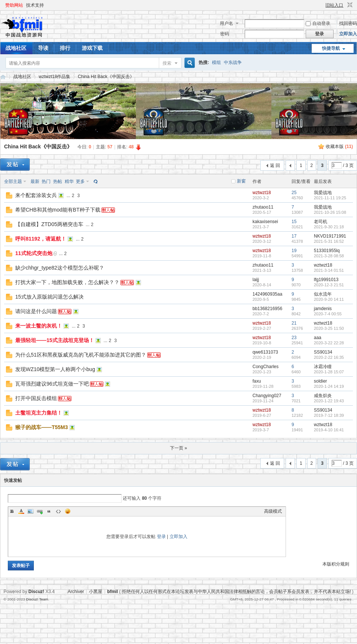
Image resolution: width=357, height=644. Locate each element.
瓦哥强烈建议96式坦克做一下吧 (52, 384)
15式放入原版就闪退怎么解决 (49, 297)
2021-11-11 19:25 (330, 198)
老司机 (321, 222)
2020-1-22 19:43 (329, 401)
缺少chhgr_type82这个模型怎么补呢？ (60, 268)
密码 (225, 34)
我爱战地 (323, 193)
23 (294, 338)
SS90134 (323, 352)
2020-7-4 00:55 (328, 314)
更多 (80, 181)
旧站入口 (334, 5)
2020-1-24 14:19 (329, 386)
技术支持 (35, 5)
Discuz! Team (37, 599)
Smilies (68, 511)
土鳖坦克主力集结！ (39, 413)
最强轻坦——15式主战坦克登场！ (55, 340)
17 (294, 236)
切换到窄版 (349, 5)
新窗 (241, 181)
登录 (161, 537)
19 (294, 251)
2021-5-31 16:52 (329, 241)
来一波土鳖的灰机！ (39, 326)
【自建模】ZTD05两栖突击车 (49, 224)
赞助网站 (14, 5)
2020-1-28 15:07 (329, 372)
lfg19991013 (326, 280)
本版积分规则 (336, 564)
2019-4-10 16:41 (329, 430)
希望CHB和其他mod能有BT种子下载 (58, 210)
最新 (35, 181)
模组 (216, 62)
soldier (320, 381)
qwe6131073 (265, 352)
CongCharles (266, 367)
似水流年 (323, 294)
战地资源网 (3, 77)
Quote (49, 511)
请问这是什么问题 (36, 311)
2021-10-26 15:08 (330, 212)
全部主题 (13, 181)
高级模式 (273, 511)
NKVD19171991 (330, 236)
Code (58, 511)
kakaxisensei (265, 222)
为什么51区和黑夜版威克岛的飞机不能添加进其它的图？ (81, 355)
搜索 (167, 63)
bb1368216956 (267, 309)
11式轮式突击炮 (34, 253)
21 (294, 323)
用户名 (226, 23)
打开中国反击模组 (36, 398)
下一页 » (178, 448)
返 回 (275, 165)
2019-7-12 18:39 (329, 415)
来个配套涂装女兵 (36, 195)
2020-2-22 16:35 (329, 357)
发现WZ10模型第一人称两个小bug (55, 369)
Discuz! (36, 592)
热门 (46, 181)
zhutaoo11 (263, 207)
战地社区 (16, 48)
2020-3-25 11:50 (329, 328)
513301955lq (327, 251)
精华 (69, 181)
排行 (65, 48)
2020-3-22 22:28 (329, 343)
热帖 (58, 181)
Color (21, 511)
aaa (318, 338)
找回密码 (348, 23)
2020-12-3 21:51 (329, 285)
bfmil (112, 592)
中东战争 (233, 62)
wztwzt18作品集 (54, 77)
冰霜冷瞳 (323, 367)
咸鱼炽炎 (323, 396)
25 (294, 193)
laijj (256, 280)
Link (40, 511)
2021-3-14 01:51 (329, 270)
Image (30, 511)
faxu (257, 381)
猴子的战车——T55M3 (42, 427)
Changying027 (267, 396)
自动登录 (318, 23)
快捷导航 (331, 48)
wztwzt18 (262, 193)
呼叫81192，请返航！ (41, 239)
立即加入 (348, 34)
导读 (43, 48)
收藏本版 (339, 146)
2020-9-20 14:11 (329, 299)
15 (294, 222)
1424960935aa (267, 294)
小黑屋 (96, 592)
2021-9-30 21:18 (329, 227)
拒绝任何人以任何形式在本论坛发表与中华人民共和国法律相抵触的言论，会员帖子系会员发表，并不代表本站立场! (236, 592)
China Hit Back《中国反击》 (106, 77)
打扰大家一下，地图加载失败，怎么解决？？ (67, 282)
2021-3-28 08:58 (329, 256)
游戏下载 (92, 48)
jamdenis (323, 309)
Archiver (76, 592)
